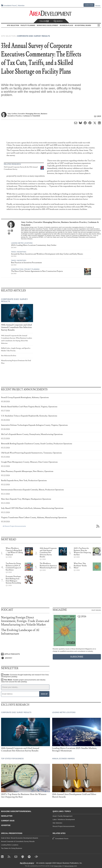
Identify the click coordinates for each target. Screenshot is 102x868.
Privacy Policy (58, 866)
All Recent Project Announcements (14, 526)
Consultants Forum (10, 5)
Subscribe (89, 5)
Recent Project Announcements (64, 826)
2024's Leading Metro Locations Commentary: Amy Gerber (34, 245)
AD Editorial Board (83, 25)
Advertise (21, 6)
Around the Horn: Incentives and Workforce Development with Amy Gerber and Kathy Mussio (47, 254)
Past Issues (96, 610)
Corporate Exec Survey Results (34, 36)
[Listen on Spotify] (25, 658)
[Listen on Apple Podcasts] (25, 654)
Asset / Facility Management (63, 816)
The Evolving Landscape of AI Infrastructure (20, 632)
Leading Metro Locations (22, 243)
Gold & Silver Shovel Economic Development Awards (20, 838)
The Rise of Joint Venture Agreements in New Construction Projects (37, 271)
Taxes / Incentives (19, 252)
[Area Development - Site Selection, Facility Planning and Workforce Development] (51, 13)
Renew (98, 6)
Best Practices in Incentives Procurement (26, 263)
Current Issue (8, 821)
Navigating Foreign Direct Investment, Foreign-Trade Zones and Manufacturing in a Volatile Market (25, 621)
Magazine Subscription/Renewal (16, 811)
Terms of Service (69, 866)
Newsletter (7, 816)
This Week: (23, 681)
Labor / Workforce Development (64, 819)
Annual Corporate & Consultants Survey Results (18, 841)
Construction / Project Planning (25, 269)
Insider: (25, 676)
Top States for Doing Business (12, 848)
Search (58, 21)
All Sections (99, 25)
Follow (44, 21)
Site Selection (57, 823)
